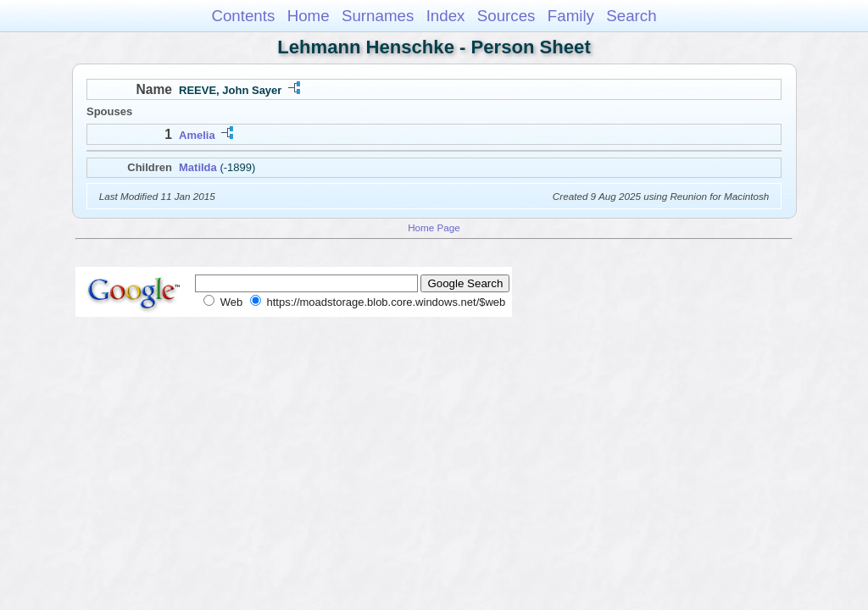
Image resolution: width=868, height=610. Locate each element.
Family (571, 16)
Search (631, 16)
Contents (243, 16)
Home (309, 16)
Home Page (434, 227)
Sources (506, 16)
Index (446, 16)
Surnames (378, 16)
